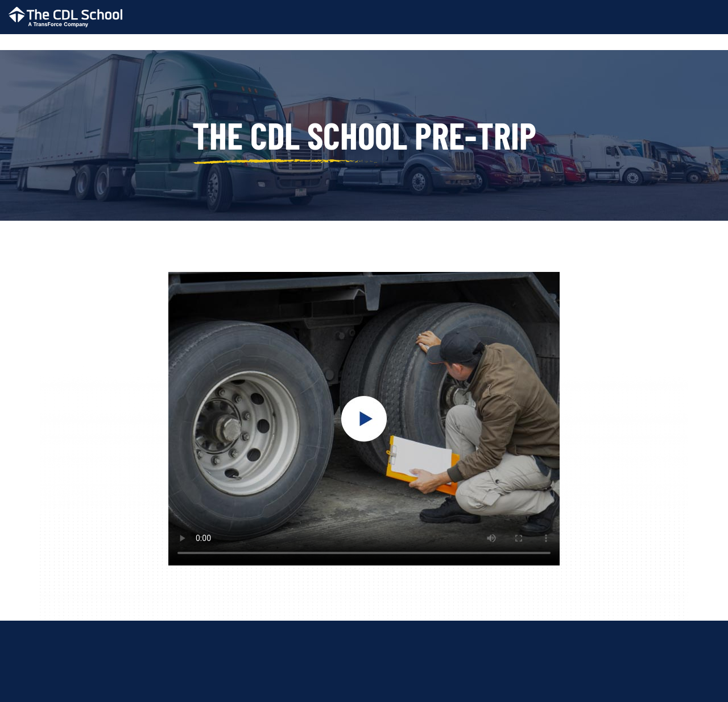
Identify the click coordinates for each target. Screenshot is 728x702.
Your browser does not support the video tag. (364, 419)
